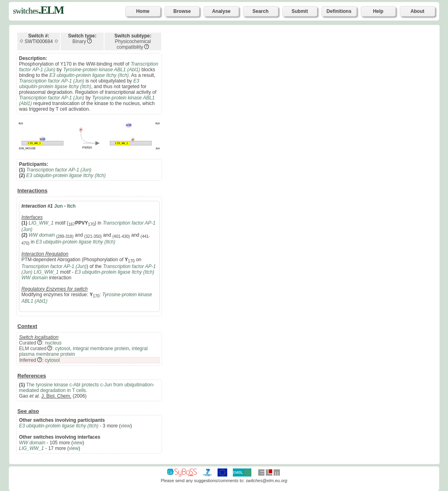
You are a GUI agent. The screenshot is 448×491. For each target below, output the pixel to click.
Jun (59, 206)
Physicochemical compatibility (133, 44)
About (418, 11)
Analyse (221, 11)
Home (143, 11)
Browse (182, 11)
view (125, 426)
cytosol (63, 349)
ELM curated (33, 349)
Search (261, 11)
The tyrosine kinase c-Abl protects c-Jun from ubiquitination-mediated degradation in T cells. (87, 388)
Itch (71, 206)
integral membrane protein (101, 349)
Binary (79, 41)
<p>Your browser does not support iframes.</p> (308, 244)
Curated (28, 343)
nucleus (53, 343)
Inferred (28, 360)
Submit (300, 11)
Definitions (339, 11)
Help (378, 11)
